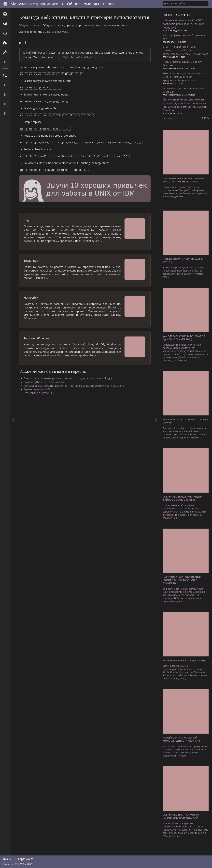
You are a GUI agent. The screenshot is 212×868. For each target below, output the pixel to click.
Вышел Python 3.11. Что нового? (46, 389)
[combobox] (186, 3)
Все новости (170, 117)
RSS (205, 117)
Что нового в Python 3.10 (41, 400)
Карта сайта (24, 858)
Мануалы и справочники (35, 4)
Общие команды (83, 4)
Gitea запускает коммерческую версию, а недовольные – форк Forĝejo (70, 386)
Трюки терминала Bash (40, 397)
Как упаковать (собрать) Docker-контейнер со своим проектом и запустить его (76, 393)
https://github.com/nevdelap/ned (76, 67)
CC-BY (47, 42)
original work (60, 42)
